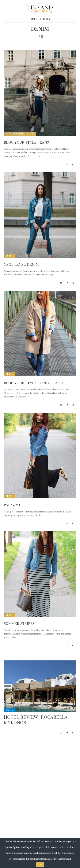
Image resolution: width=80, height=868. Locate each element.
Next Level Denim (21, 264)
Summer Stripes (19, 623)
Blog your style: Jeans (26, 142)
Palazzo (12, 505)
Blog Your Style (15, 133)
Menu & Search (41, 19)
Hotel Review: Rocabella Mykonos (36, 720)
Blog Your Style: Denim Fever (33, 383)
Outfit (31, 133)
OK (40, 865)
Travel (9, 710)
